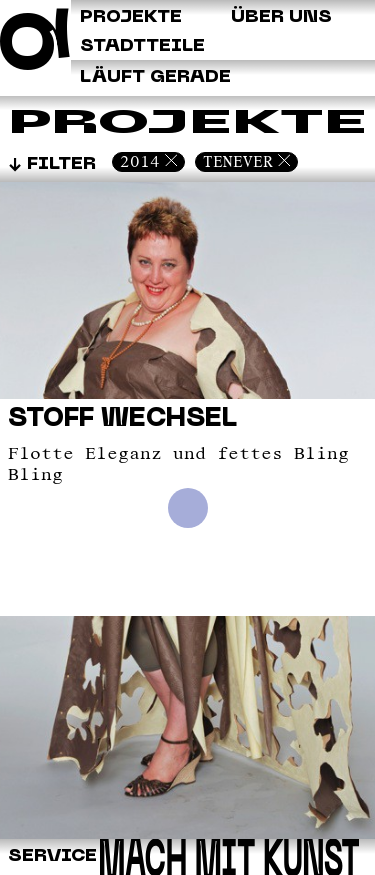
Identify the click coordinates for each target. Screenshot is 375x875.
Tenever (238, 161)
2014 (140, 161)
